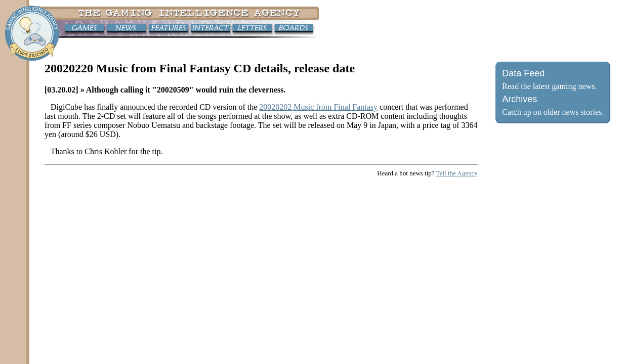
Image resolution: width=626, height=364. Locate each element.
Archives (519, 99)
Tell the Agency (457, 173)
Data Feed (523, 73)
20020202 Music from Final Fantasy (318, 107)
